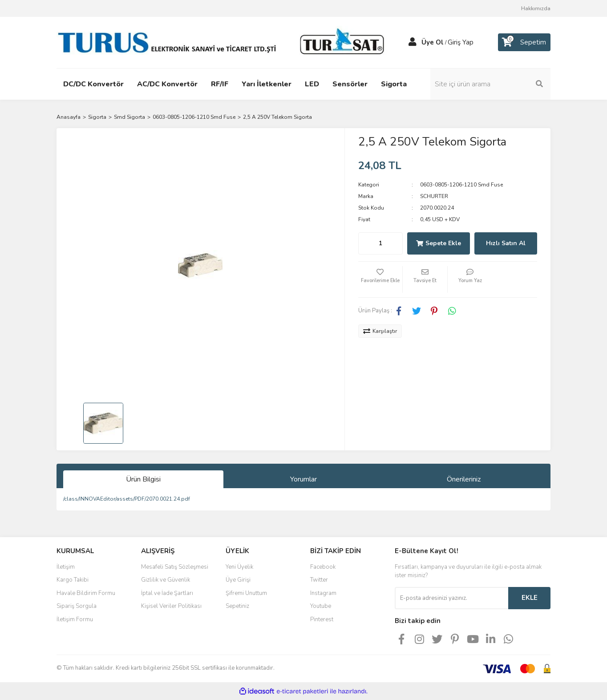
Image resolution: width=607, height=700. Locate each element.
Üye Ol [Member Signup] (433, 42)
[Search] (490, 84)
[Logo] (223, 42)
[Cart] (524, 42)
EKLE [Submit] (530, 598)
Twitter (319, 580)
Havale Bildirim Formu (86, 593)
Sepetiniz (237, 606)
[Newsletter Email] (451, 598)
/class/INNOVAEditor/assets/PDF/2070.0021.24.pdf (127, 499)
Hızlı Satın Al (506, 243)
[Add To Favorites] (380, 279)
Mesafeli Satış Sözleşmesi (175, 567)
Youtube (321, 606)
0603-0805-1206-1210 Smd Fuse (461, 185)
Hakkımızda (536, 8)
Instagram (323, 593)
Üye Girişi (238, 580)
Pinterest (322, 619)
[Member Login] (413, 42)
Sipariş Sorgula (77, 606)
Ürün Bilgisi (143, 479)
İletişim (66, 567)
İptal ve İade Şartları (167, 593)
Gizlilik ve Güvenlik (166, 580)
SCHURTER (434, 196)
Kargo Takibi (73, 580)
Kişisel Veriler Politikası (171, 606)
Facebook (323, 567)
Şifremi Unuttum (246, 593)
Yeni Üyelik (239, 567)
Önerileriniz (464, 479)
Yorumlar (303, 479)
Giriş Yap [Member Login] (461, 42)
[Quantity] (380, 243)
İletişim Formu (75, 619)
